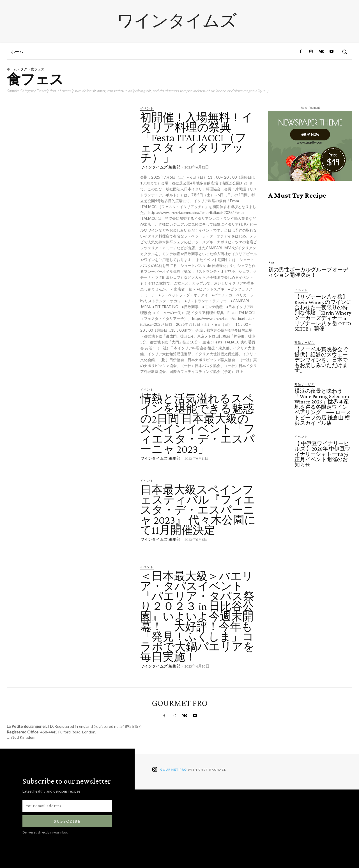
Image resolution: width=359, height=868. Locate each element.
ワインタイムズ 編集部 (160, 167)
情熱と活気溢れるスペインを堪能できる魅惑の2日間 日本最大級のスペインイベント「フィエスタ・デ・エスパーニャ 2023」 (198, 424)
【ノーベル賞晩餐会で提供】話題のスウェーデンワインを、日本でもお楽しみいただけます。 (321, 360)
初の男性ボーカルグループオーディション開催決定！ (308, 272)
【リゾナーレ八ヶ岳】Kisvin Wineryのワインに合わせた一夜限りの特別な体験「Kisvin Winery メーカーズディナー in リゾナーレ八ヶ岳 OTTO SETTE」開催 (323, 313)
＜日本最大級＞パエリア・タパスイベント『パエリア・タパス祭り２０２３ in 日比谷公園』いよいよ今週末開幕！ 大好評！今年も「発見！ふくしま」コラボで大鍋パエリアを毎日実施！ (197, 616)
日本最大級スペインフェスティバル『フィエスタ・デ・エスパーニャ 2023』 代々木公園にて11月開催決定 (198, 510)
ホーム (12, 69)
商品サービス (305, 342)
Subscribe (67, 821)
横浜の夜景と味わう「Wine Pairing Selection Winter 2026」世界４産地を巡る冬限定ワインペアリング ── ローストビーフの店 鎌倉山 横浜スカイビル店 (323, 407)
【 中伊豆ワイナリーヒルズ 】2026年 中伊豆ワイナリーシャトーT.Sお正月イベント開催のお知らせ (322, 454)
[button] (344, 52)
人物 (271, 263)
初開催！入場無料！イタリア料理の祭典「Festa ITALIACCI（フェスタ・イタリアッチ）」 (196, 138)
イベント (147, 108)
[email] (67, 806)
